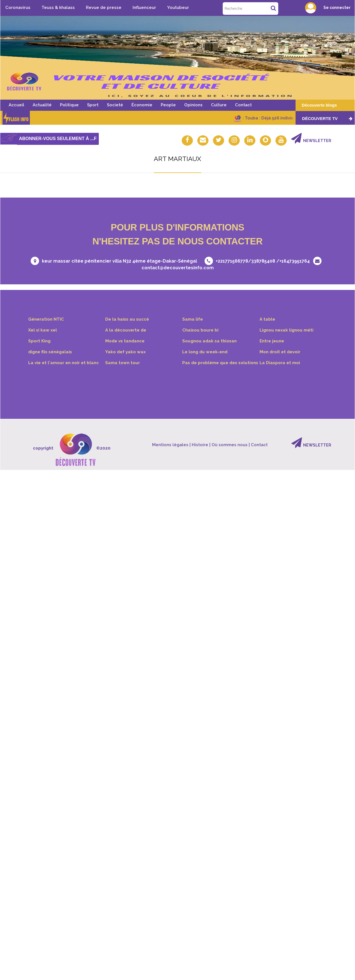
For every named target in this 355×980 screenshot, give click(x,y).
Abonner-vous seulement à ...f (58, 139)
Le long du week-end (205, 352)
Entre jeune (272, 341)
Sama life (193, 320)
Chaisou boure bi (201, 330)
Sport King (39, 341)
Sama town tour (123, 363)
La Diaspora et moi (280, 363)
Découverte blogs (319, 105)
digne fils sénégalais (50, 352)
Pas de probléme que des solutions (221, 363)
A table (267, 320)
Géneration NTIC (46, 320)
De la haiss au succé (127, 320)
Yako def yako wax (126, 352)
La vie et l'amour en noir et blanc (64, 363)
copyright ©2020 (72, 449)
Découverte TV (327, 118)
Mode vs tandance (125, 341)
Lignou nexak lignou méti (286, 330)
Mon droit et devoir (280, 352)
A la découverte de (126, 330)
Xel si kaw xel (43, 330)
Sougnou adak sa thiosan (210, 341)
